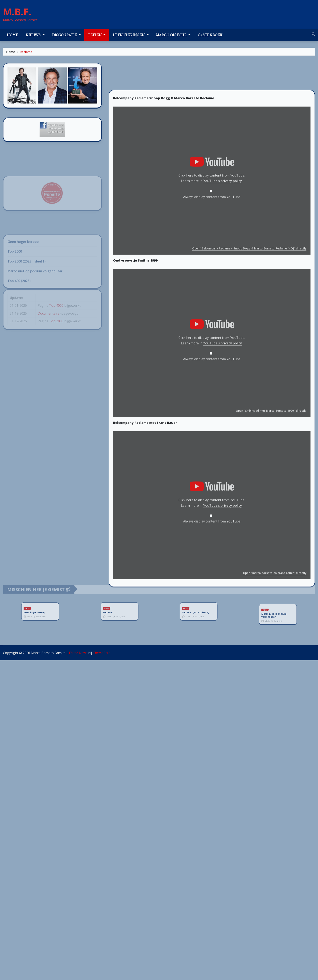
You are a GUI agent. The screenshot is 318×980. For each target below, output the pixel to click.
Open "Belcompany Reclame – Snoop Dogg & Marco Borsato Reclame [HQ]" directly (249, 326)
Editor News (78, 653)
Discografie (66, 35)
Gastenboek (210, 35)
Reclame (26, 53)
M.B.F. (17, 12)
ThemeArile (102, 653)
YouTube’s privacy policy (223, 258)
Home (12, 35)
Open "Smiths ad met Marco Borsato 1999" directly (271, 488)
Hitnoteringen (131, 35)
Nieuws (35, 35)
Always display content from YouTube (212, 274)
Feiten (97, 35)
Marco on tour (173, 35)
